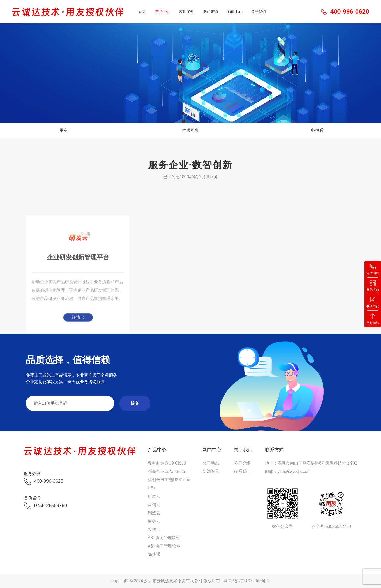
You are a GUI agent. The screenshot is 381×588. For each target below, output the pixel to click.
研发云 (154, 496)
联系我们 (242, 471)
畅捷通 (317, 130)
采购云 (154, 530)
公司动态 (211, 463)
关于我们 (259, 12)
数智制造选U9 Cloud (167, 463)
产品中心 (162, 12)
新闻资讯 (211, 471)
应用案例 (186, 12)
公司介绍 (242, 463)
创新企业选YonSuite (166, 471)
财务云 (154, 521)
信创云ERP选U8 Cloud (169, 480)
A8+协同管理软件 (164, 538)
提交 (135, 403)
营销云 (154, 505)
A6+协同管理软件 (164, 546)
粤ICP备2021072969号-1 (246, 581)
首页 (142, 12)
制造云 (154, 513)
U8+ (152, 488)
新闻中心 (235, 12)
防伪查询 (211, 12)
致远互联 (190, 130)
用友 (64, 130)
